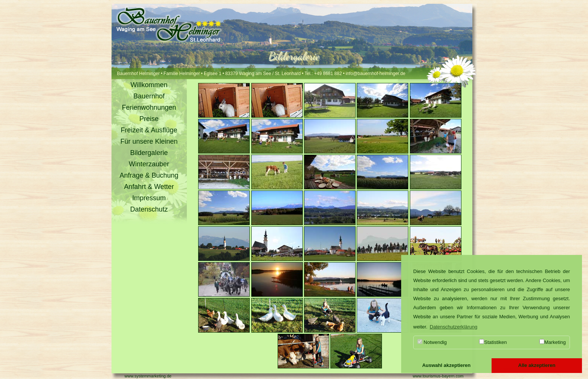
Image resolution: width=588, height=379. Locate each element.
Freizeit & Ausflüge (149, 130)
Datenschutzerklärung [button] (454, 327)
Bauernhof (149, 96)
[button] (446, 366)
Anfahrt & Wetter (149, 187)
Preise (149, 119)
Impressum (149, 198)
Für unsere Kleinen (149, 141)
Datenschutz (149, 209)
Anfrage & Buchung (149, 175)
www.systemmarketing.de (148, 376)
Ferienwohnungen (149, 107)
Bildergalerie (149, 153)
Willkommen (149, 85)
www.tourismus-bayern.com (438, 376)
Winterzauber (149, 164)
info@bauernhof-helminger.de (376, 74)
